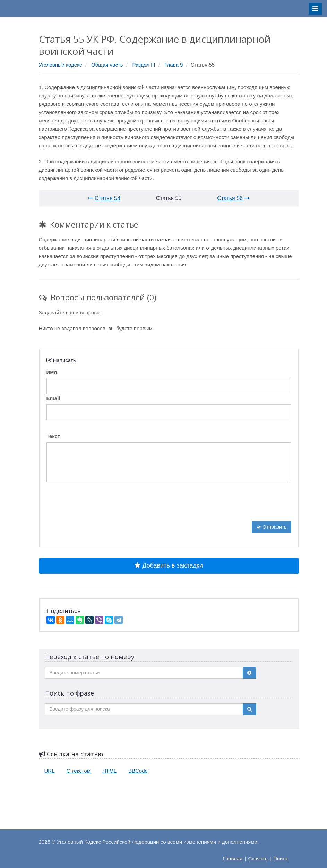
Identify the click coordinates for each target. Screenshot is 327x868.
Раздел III (144, 65)
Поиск (281, 858)
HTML (109, 771)
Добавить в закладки (169, 565)
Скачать (258, 858)
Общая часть (107, 65)
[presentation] (99, 508)
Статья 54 (104, 198)
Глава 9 (174, 65)
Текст (53, 436)
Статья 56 (233, 198)
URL (50, 771)
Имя (52, 372)
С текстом (79, 771)
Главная (233, 858)
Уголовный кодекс (61, 65)
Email (53, 398)
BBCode (138, 771)
